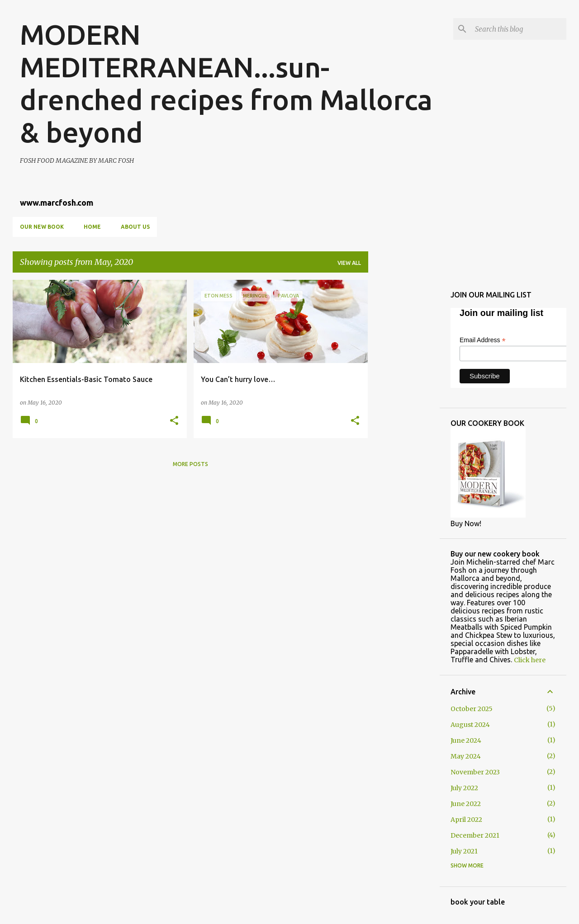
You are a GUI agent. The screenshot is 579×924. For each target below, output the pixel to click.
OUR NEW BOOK (42, 227)
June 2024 (466, 740)
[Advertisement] (404, 415)
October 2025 (472, 709)
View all (349, 263)
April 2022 (466, 820)
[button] (174, 421)
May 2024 (466, 756)
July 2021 (464, 851)
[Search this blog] (519, 29)
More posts (190, 464)
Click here (530, 660)
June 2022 (466, 804)
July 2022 (464, 788)
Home (92, 227)
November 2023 (475, 772)
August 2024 (470, 725)
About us (135, 227)
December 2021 (475, 835)
